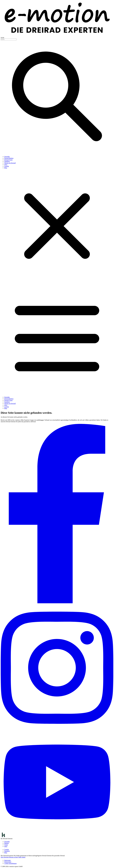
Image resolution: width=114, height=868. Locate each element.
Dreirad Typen (8, 160)
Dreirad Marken (9, 158)
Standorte (7, 161)
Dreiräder (7, 157)
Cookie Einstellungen (10, 863)
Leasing (7, 166)
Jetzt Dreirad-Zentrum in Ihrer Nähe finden (13, 857)
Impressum (7, 860)
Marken (7, 843)
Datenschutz (8, 862)
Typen (6, 845)
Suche (2, 38)
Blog (6, 168)
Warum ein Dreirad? (10, 163)
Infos (6, 165)
